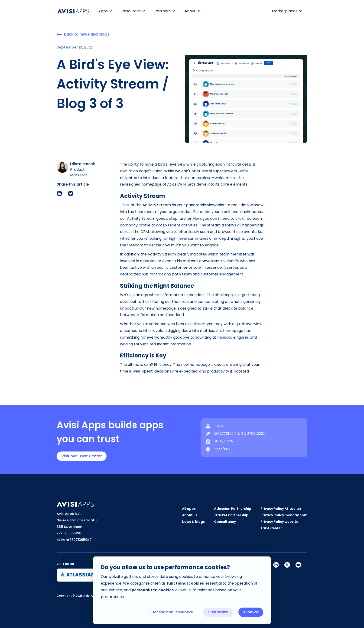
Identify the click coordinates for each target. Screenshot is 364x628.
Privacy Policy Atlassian (281, 509)
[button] (105, 11)
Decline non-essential (172, 612)
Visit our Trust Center (82, 456)
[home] (75, 11)
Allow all (251, 612)
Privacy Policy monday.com (284, 515)
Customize (218, 612)
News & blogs (193, 522)
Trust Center (271, 528)
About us (193, 11)
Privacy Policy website (279, 522)
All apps (189, 509)
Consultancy (225, 522)
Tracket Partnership (231, 515)
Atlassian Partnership (233, 509)
